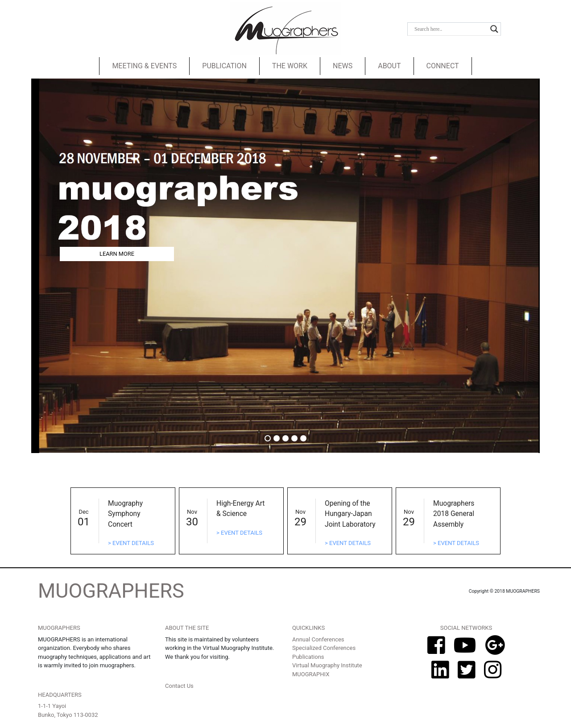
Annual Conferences (318, 639)
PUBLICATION (224, 66)
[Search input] (450, 29)
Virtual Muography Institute (327, 665)
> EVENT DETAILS (131, 543)
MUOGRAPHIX (311, 674)
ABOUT (389, 66)
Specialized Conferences (324, 648)
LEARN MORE (117, 254)
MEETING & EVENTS (144, 66)
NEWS (343, 66)
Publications (308, 657)
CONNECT (443, 66)
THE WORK (290, 66)
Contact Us (179, 686)
